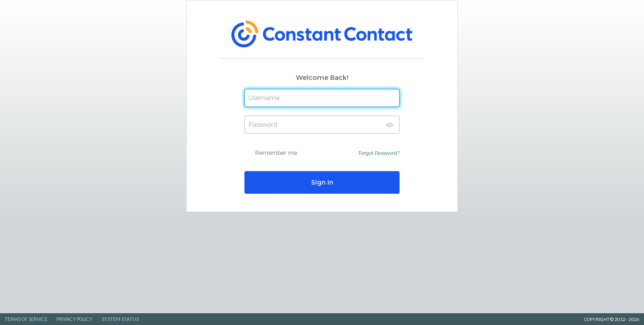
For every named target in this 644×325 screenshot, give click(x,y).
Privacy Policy (74, 319)
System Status (120, 319)
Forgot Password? (379, 153)
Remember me (276, 153)
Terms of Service (26, 319)
